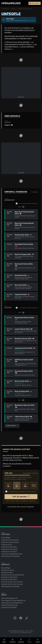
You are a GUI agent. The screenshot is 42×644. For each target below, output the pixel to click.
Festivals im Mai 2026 (9, 547)
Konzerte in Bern (7, 573)
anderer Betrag (34, 486)
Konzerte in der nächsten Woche (13, 575)
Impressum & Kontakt (9, 608)
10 (8, 486)
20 (17, 486)
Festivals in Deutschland (10, 542)
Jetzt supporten (35, 3)
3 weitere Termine (12, 426)
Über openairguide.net (9, 598)
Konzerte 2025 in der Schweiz (12, 582)
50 (25, 486)
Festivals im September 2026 (12, 554)
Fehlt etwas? (35, 192)
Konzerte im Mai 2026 (9, 580)
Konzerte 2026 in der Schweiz (12, 584)
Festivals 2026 (7, 545)
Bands (13, 9)
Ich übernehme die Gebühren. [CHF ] (21, 492)
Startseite (5, 9)
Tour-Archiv (18, 42)
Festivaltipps (6, 538)
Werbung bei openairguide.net (12, 603)
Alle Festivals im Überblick (10, 556)
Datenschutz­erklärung (9, 605)
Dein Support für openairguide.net (13, 601)
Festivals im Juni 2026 (9, 549)
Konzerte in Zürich (8, 570)
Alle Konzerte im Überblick (10, 587)
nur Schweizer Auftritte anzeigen (27, 204)
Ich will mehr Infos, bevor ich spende (20, 507)
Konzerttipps (6, 568)
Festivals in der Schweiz (10, 540)
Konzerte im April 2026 (9, 577)
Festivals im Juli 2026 (9, 552)
